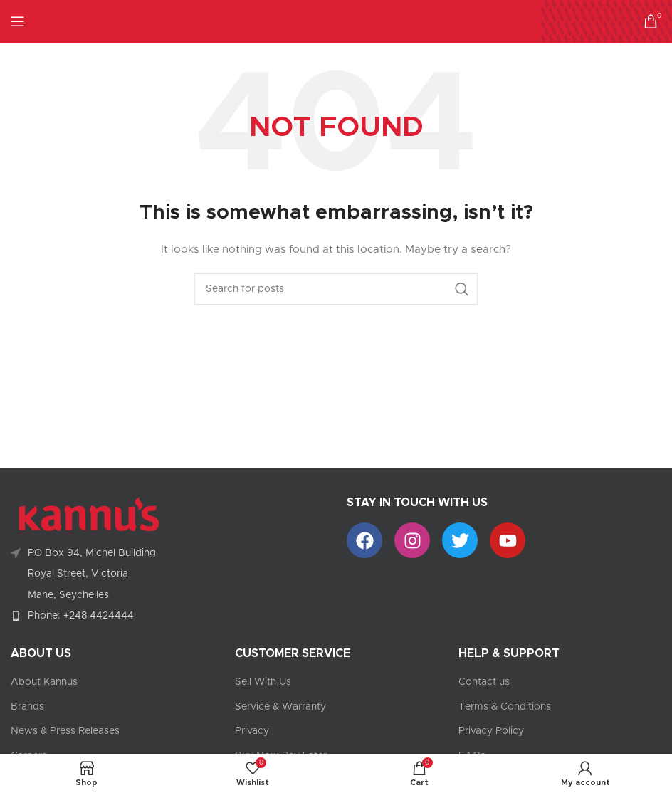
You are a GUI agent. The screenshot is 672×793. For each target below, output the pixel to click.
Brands (27, 707)
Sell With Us (263, 682)
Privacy (252, 731)
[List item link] (168, 616)
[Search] (336, 289)
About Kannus (44, 682)
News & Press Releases (65, 731)
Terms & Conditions (505, 707)
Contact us (484, 682)
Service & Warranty (280, 707)
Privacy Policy (491, 731)
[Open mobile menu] (18, 21)
